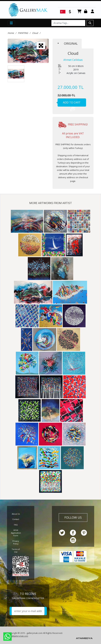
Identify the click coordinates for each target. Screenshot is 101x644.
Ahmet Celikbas (73, 60)
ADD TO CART (69, 104)
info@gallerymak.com (18, 636)
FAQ (16, 525)
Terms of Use (16, 551)
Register (93, 12)
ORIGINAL (68, 43)
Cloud (35, 33)
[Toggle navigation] (11, 23)
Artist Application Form (16, 533)
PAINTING (23, 33)
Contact (16, 519)
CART (79, 12)
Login (86, 12)
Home (11, 33)
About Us (16, 514)
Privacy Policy (16, 542)
